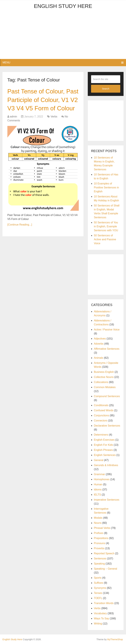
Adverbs (99, 344)
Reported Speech (104, 553)
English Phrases (103, 450)
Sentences (100, 559)
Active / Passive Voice (107, 330)
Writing (98, 624)
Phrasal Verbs (102, 528)
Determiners (101, 435)
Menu (6, 62)
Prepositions (101, 538)
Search (106, 89)
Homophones (102, 479)
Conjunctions (101, 415)
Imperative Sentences (107, 500)
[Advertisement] (63, 36)
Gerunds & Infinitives (106, 465)
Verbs (54, 126)
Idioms (98, 490)
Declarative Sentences (107, 426)
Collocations (101, 382)
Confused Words (104, 410)
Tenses (98, 593)
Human (98, 484)
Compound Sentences (107, 396)
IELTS (97, 495)
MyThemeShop (115, 639)
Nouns (98, 523)
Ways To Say (101, 618)
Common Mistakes (105, 387)
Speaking (99, 564)
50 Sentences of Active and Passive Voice (105, 239)
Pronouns (100, 543)
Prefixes (99, 533)
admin (13, 126)
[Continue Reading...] (20, 234)
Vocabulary (100, 613)
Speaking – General (105, 569)
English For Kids (103, 445)
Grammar (99, 474)
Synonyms (100, 588)
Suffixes (99, 583)
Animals (99, 358)
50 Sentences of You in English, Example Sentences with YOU (106, 226)
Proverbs (99, 548)
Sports (98, 578)
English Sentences (105, 455)
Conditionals (101, 405)
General (99, 460)
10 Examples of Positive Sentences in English (106, 187)
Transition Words (104, 603)
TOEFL (98, 598)
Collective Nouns (104, 377)
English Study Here (63, 6)
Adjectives (100, 339)
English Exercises (104, 440)
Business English (104, 372)
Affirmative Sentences (107, 349)
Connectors (101, 421)
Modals (98, 518)
